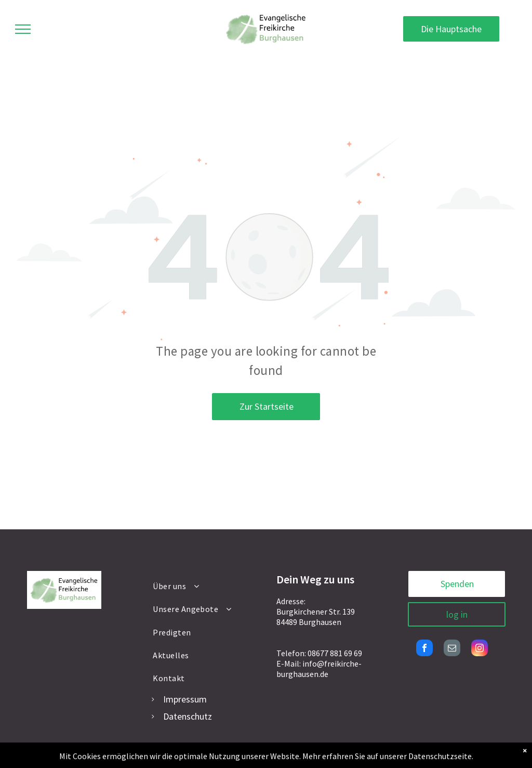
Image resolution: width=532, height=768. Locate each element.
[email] (452, 649)
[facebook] (424, 649)
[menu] (23, 29)
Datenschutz (188, 716)
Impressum (185, 699)
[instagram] (480, 649)
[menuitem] (204, 586)
